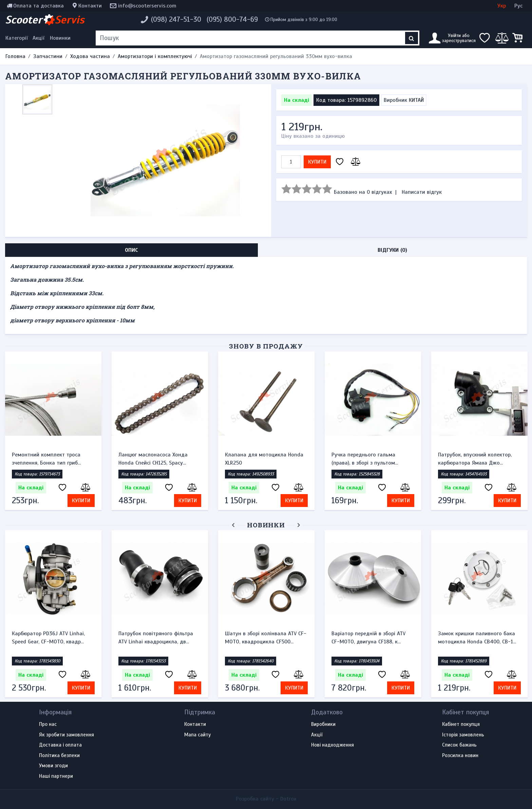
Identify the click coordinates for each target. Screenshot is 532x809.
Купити (317, 162)
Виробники (323, 725)
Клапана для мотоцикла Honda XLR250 (264, 459)
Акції (39, 38)
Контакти (90, 6)
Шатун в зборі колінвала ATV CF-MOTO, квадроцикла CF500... (266, 638)
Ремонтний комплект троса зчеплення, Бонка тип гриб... (46, 459)
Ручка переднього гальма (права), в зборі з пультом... (365, 459)
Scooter (45, 20)
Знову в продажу (266, 346)
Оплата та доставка (39, 6)
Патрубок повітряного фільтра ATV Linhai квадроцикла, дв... (156, 638)
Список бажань (459, 745)
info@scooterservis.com (147, 6)
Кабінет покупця (461, 725)
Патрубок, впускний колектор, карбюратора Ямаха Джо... (475, 459)
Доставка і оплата (60, 745)
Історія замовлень (463, 735)
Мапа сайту (197, 735)
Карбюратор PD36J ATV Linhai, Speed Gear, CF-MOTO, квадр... (48, 638)
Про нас (48, 725)
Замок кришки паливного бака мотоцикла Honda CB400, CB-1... (477, 638)
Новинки (60, 38)
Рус (518, 6)
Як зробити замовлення (66, 735)
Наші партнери (56, 776)
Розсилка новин (460, 756)
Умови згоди (53, 766)
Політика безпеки (59, 756)
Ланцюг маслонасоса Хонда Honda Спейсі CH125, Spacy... (153, 459)
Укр (502, 6)
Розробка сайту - (266, 799)
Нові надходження (332, 745)
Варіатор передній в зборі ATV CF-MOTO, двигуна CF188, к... (368, 638)
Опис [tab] (131, 250)
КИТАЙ (416, 100)
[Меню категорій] (18, 38)
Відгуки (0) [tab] (392, 250)
